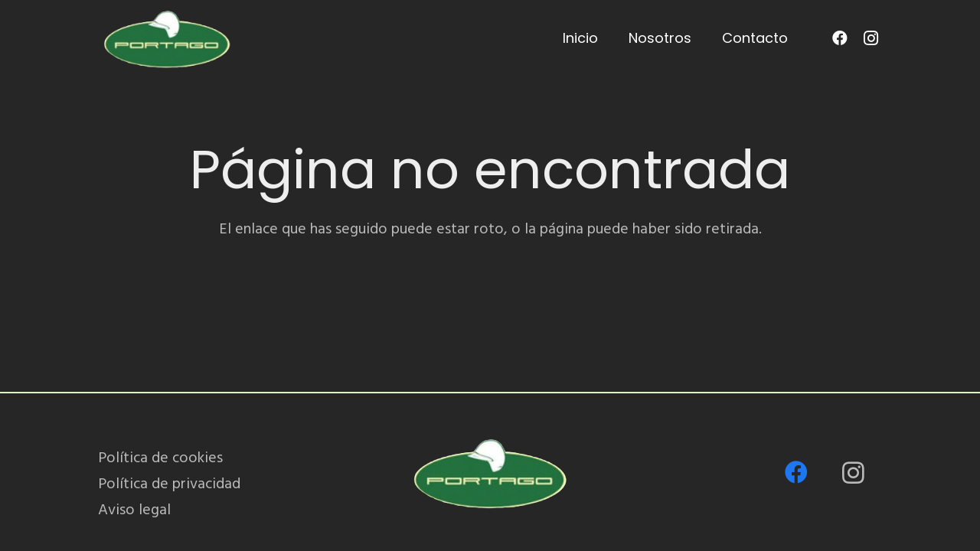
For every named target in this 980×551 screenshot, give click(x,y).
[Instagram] (871, 38)
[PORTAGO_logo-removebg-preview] (167, 38)
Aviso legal (134, 510)
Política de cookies (160, 458)
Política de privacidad (169, 484)
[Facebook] (840, 38)
